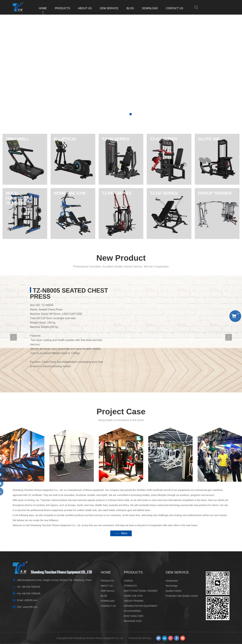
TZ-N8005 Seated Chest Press (69, 305)
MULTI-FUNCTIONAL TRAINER (141, 591)
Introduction (172, 581)
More (124, 539)
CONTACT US (171, 8)
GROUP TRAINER (134, 601)
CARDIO (128, 581)
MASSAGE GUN (133, 621)
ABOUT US (82, 8)
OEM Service (106, 8)
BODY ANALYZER (134, 616)
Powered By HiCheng (141, 638)
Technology (172, 586)
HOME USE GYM (133, 596)
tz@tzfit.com (31, 600)
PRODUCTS (59, 8)
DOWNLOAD (147, 8)
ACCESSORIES (132, 611)
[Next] (1, 125)
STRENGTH (130, 586)
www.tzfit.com (30, 607)
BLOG (127, 8)
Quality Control (173, 591)
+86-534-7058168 (31, 587)
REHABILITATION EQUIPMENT (141, 606)
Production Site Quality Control (182, 596)
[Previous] (13, 349)
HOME (40, 8)
